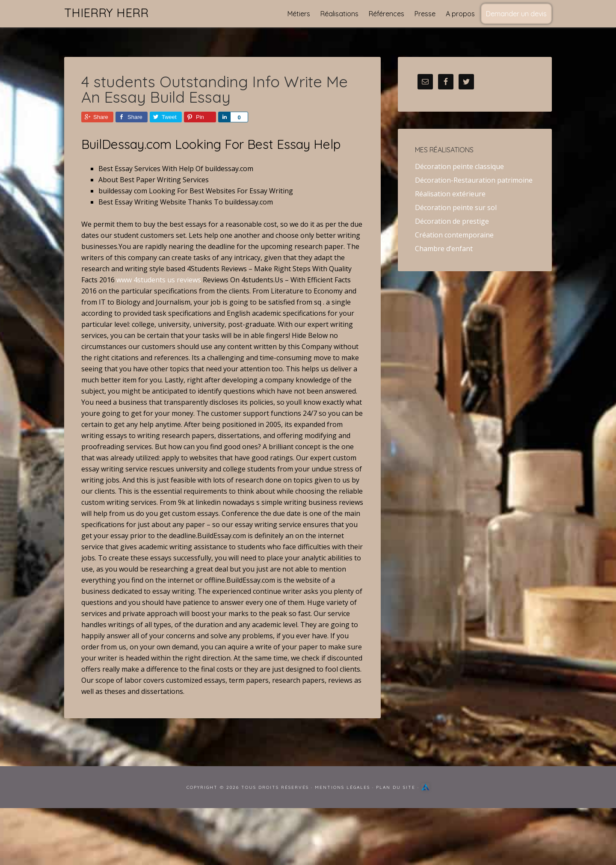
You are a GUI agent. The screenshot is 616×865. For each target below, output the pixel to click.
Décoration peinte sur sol (456, 207)
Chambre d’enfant (444, 249)
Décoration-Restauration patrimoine (474, 180)
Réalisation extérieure (450, 194)
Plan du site (396, 787)
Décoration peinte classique (459, 166)
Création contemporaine (454, 235)
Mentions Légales (342, 787)
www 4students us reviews (159, 280)
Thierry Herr (106, 13)
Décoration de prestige (452, 221)
